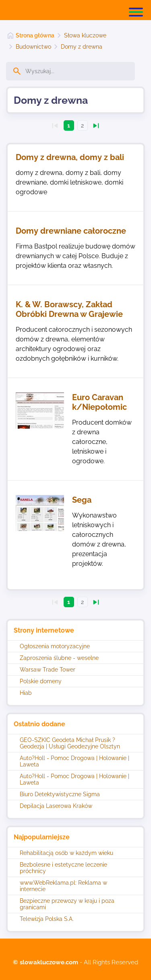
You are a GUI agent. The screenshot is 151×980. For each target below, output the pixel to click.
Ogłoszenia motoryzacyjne (55, 646)
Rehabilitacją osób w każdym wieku (66, 853)
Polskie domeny (41, 681)
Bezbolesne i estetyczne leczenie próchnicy (63, 868)
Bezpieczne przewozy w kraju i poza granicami (67, 904)
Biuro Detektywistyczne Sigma (60, 794)
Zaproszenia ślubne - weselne (59, 658)
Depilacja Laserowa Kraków (56, 806)
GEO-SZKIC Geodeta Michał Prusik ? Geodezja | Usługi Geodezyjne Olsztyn (70, 743)
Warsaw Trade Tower (48, 670)
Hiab (26, 693)
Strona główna (35, 35)
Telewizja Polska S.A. (47, 919)
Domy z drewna (82, 47)
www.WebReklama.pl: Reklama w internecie (63, 886)
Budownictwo (33, 47)
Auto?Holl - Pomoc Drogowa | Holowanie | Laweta (74, 761)
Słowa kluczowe (85, 35)
